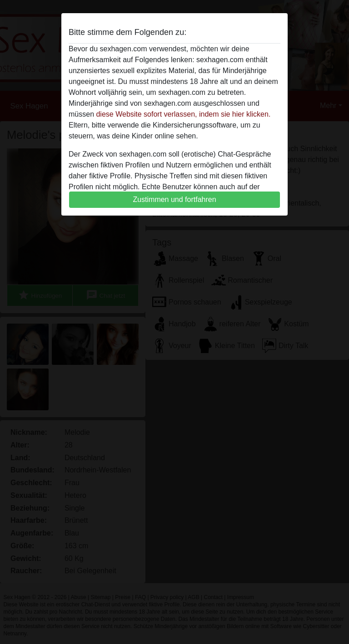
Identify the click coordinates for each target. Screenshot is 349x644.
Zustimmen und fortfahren (174, 199)
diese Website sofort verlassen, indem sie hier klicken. (183, 114)
